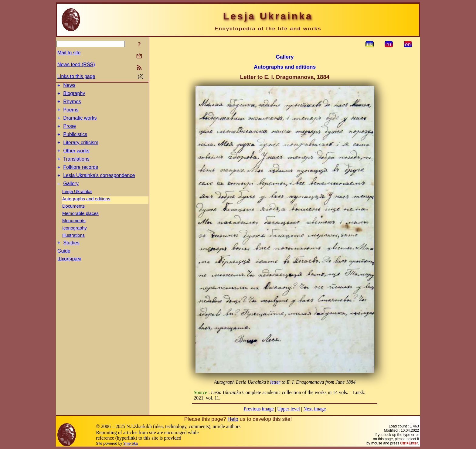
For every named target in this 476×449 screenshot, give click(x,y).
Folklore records (81, 177)
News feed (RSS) (76, 65)
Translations (76, 168)
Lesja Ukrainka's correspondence (99, 186)
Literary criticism (81, 150)
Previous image (259, 409)
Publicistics (75, 141)
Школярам (69, 272)
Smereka (131, 444)
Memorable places (80, 225)
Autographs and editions (86, 211)
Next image (314, 409)
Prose (70, 132)
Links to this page (76, 76)
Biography (74, 95)
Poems (71, 113)
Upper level (289, 409)
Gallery (71, 195)
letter (275, 382)
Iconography (75, 240)
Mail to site (69, 53)
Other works (76, 159)
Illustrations (73, 247)
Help (233, 419)
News (69, 86)
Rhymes (72, 104)
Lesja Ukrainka (77, 203)
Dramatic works (80, 122)
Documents (73, 218)
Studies (71, 255)
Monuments (74, 233)
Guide (64, 264)
